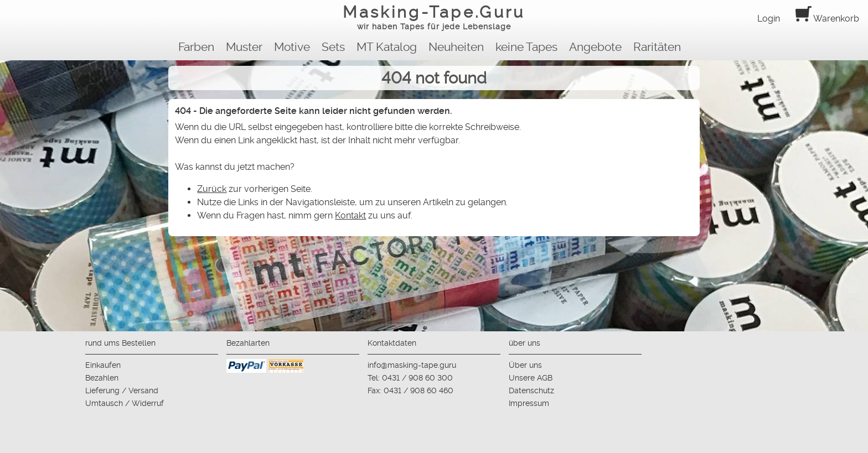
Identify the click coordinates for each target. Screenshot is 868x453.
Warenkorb (827, 19)
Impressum (529, 403)
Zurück (212, 189)
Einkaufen (103, 365)
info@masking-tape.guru (412, 365)
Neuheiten (456, 47)
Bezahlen (102, 378)
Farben (196, 47)
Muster (244, 47)
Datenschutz (531, 390)
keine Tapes (526, 47)
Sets (333, 47)
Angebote (595, 47)
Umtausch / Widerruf (125, 403)
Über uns (525, 365)
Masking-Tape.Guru (434, 19)
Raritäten (657, 47)
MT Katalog (387, 47)
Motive (292, 47)
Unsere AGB (531, 378)
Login (769, 19)
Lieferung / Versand (122, 390)
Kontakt (350, 215)
